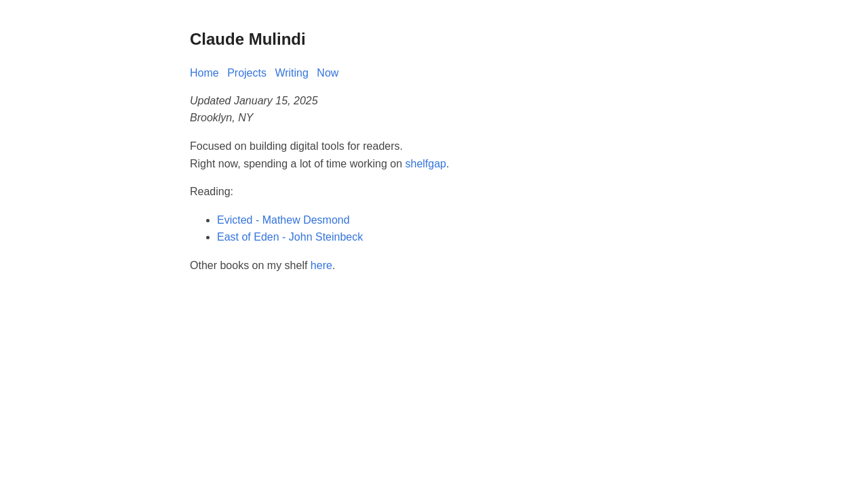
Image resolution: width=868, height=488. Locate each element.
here (321, 265)
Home (204, 73)
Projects (247, 73)
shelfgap (426, 164)
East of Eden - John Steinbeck (290, 237)
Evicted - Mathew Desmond (283, 220)
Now (328, 73)
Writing (292, 73)
